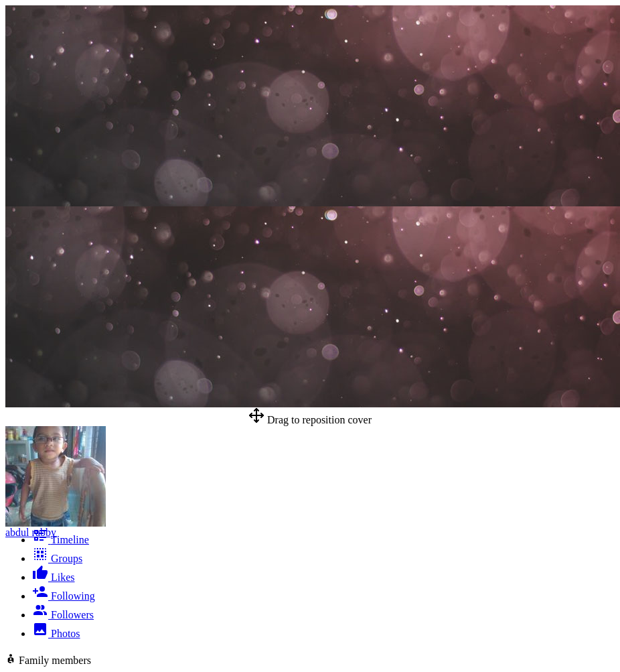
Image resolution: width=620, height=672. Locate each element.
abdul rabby (31, 532)
